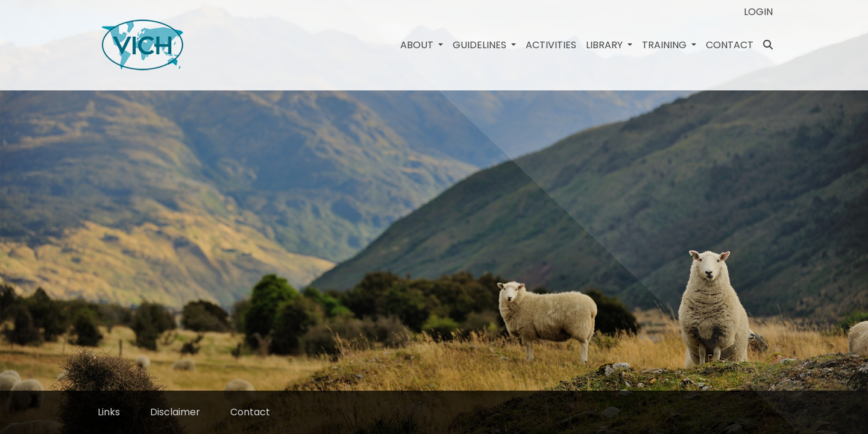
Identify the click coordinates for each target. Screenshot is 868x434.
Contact (730, 45)
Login (758, 12)
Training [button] (665, 45)
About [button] (418, 45)
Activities (551, 45)
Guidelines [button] (481, 45)
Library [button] (605, 45)
